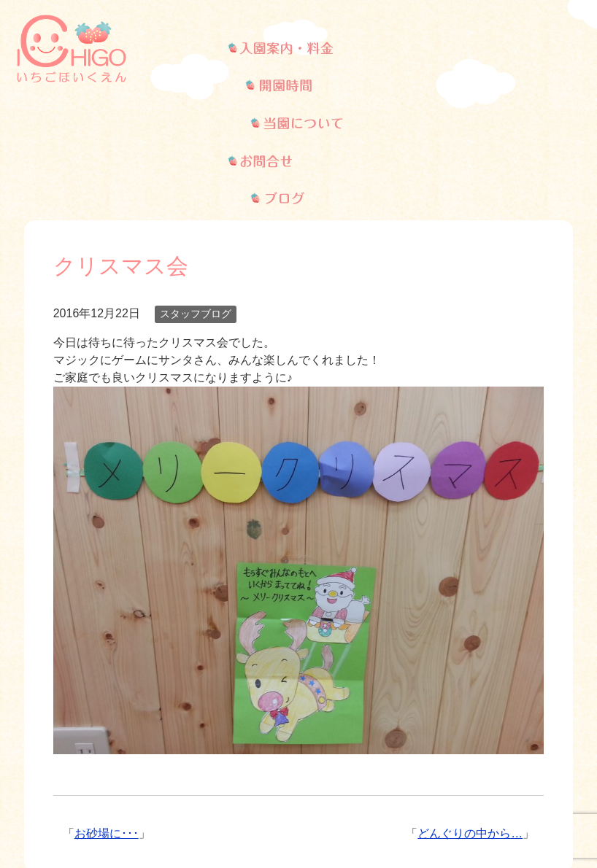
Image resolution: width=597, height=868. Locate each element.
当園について (297, 790)
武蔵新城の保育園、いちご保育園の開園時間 (298, 49)
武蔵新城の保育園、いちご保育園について (389, 49)
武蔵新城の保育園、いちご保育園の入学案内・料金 (201, 49)
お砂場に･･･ (107, 710)
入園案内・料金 (77, 790)
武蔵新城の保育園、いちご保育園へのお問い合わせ (478, 49)
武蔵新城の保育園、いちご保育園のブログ (548, 49)
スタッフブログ (196, 190)
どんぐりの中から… (470, 710)
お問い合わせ (417, 790)
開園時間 (190, 790)
